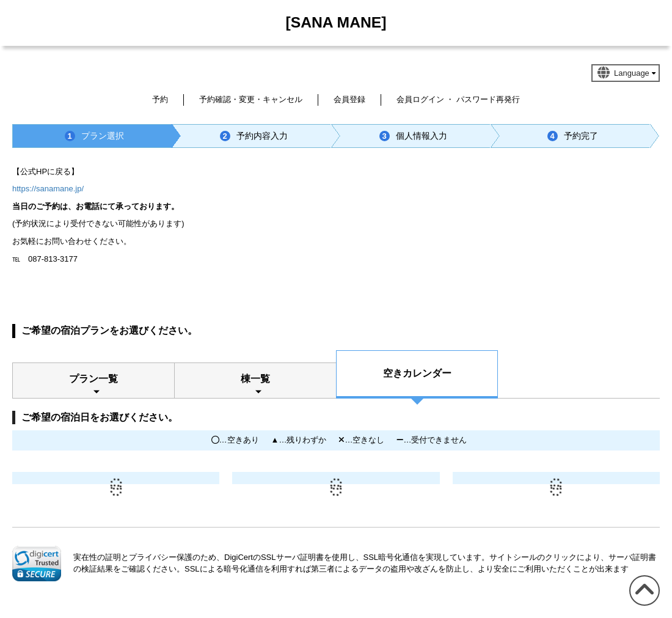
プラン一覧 (93, 379)
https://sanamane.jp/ (48, 189)
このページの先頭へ (642, 605)
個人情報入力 (413, 136)
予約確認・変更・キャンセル (251, 99)
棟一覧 (255, 379)
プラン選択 (94, 136)
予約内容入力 (254, 136)
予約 (160, 99)
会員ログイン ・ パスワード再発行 (458, 99)
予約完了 (573, 136)
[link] (37, 564)
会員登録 (349, 99)
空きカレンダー (417, 373)
